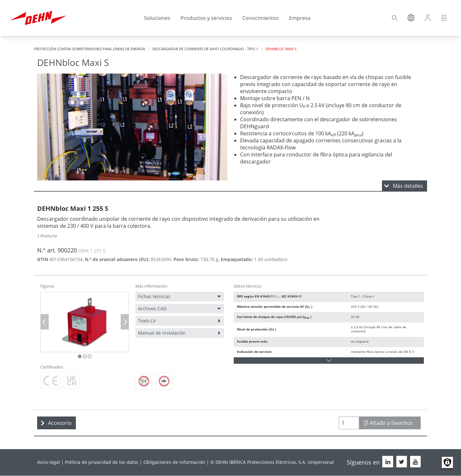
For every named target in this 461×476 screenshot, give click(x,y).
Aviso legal (49, 462)
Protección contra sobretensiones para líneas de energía (89, 49)
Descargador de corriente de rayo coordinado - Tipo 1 (205, 49)
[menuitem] (180, 297)
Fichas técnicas (154, 296)
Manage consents (447, 462)
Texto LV (147, 321)
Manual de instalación (162, 333)
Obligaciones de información (174, 462)
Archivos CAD (152, 309)
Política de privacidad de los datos (102, 462)
